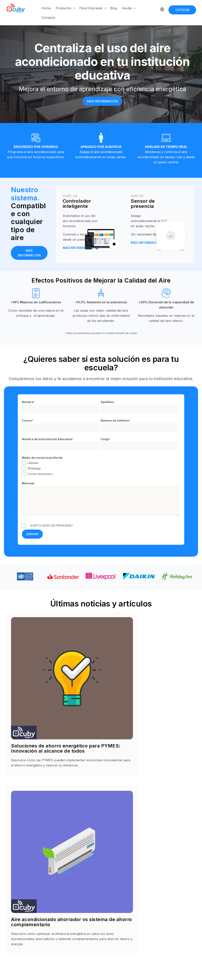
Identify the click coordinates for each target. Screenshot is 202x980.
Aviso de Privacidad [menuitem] (183, 929)
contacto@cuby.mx (19, 917)
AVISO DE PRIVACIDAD (57, 525)
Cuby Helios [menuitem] (78, 939)
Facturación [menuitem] (145, 924)
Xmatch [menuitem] (75, 948)
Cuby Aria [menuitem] (77, 915)
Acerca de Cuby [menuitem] (148, 901)
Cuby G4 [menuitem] (76, 910)
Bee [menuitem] (73, 924)
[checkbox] (101, 468)
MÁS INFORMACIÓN (81, 247)
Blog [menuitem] (140, 915)
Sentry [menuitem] (75, 920)
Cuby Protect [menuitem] (79, 943)
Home (46, 8)
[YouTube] (28, 934)
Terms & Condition (184, 972)
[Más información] (102, 101)
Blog (114, 8)
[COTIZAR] (182, 8)
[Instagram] (14, 934)
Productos (64, 8)
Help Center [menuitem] (145, 905)
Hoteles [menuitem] (109, 901)
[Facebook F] (7, 934)
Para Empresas (91, 8)
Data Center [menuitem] (112, 915)
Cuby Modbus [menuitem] (80, 934)
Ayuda (127, 8)
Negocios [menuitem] (110, 910)
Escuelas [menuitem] (110, 905)
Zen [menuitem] (73, 953)
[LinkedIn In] (21, 934)
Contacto (48, 18)
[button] (101, 791)
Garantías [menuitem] (176, 934)
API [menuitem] (139, 920)
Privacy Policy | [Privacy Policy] (158, 972)
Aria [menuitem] (73, 929)
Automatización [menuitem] (147, 910)
